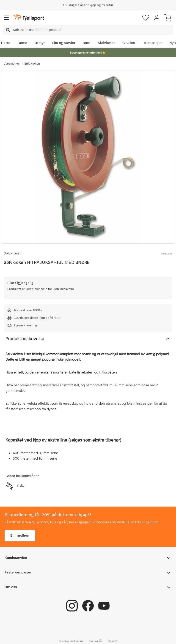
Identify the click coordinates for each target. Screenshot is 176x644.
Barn (87, 43)
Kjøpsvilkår (96, 641)
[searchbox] (93, 30)
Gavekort (130, 43)
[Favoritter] (146, 18)
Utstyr (40, 43)
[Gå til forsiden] (29, 18)
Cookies (113, 641)
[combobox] (88, 30)
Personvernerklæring (71, 641)
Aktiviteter (106, 43)
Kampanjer (153, 43)
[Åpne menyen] (7, 18)
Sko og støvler (64, 43)
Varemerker (12, 64)
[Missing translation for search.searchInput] (8, 30)
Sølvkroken (32, 64)
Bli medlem (20, 536)
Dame (22, 43)
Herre (6, 43)
